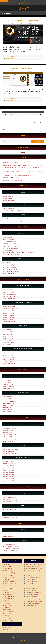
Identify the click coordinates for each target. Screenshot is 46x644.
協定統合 (7, 590)
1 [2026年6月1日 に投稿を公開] (5, 117)
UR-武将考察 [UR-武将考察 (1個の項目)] (38, 571)
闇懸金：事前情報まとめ (8, 397)
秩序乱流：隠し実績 (7, 362)
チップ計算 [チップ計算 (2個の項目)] (28, 580)
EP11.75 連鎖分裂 (9, 573)
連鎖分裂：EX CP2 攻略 (8, 313)
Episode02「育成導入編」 (9, 466)
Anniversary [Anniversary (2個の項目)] (29, 564)
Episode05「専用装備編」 (9, 472)
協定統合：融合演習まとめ (9, 201)
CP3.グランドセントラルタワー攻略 (11, 403)
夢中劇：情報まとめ (7, 380)
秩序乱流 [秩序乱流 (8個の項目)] (28, 595)
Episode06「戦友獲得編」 (9, 474)
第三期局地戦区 (9, 597)
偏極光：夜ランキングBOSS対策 (10, 296)
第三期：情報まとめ (7, 237)
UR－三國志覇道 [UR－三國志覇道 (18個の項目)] (30, 573)
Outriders (7, 564)
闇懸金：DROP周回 (7, 410)
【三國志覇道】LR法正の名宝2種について (13, 178)
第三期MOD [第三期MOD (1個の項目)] (29, 597)
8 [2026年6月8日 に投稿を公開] (5, 120)
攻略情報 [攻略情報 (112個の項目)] (35, 588)
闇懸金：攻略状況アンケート (9, 412)
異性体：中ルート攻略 (8, 336)
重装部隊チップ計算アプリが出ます (23, 69)
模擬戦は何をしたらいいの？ (9, 433)
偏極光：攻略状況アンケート (9, 299)
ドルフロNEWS (8, 586)
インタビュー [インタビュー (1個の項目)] (29, 575)
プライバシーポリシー (8, 628)
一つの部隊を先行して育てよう (10, 428)
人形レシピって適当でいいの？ (10, 437)
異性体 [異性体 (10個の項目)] (34, 593)
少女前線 (7, 592)
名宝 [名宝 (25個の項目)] (27, 586)
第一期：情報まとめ (7, 263)
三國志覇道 (7, 601)
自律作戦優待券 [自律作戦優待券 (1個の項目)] (37, 599)
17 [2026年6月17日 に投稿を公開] (17, 122)
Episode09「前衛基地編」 (9, 481)
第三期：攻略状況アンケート (9, 250)
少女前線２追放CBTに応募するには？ (12, 548)
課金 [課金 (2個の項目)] (42, 601)
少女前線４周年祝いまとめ (9, 544)
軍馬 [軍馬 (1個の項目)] (33, 603)
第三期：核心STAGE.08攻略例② (10, 248)
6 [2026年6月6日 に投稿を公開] (35, 117)
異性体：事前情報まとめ (8, 330)
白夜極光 (6, 610)
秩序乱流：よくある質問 (8, 359)
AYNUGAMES (23, 8)
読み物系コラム (8, 620)
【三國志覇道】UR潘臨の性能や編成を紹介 (13, 180)
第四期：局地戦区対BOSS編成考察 (11, 255)
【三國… (10, 1)
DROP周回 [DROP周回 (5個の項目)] (28, 567)
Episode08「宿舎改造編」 (9, 479)
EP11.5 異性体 (8, 571)
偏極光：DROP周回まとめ (9, 292)
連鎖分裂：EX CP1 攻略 (8, 311)
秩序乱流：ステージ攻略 (8, 357)
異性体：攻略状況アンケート (9, 345)
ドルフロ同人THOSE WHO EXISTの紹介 (12, 219)
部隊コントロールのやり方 (9, 441)
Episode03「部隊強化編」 (9, 468)
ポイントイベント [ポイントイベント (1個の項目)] (37, 580)
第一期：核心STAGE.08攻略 (9, 267)
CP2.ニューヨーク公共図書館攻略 (11, 401)
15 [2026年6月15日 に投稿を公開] (5, 122)
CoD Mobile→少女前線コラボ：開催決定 (12, 211)
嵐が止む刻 (7, 614)
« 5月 (3, 130)
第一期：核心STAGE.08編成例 (10, 269)
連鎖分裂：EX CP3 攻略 (8, 315)
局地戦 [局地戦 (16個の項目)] (28, 588)
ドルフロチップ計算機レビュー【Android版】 (23, 21)
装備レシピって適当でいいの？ (10, 435)
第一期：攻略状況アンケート (9, 274)
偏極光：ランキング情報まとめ (10, 294)
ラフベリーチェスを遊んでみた (10, 551)
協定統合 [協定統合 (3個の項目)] (36, 584)
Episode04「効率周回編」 (9, 470)
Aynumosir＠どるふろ (27, 23)
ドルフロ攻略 (8, 588)
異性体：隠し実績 (7, 341)
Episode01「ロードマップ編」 (10, 464)
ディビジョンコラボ (9, 584)
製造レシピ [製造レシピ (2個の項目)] (35, 601)
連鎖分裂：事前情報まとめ (9, 307)
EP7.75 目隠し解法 (9, 577)
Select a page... (8, 13)
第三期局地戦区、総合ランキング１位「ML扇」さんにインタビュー (19, 253)
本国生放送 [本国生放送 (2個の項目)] (28, 590)
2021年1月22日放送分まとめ (9, 536)
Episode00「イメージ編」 (9, 461)
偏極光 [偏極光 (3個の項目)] (35, 582)
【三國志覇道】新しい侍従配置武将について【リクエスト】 (17, 163)
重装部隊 (12, 56)
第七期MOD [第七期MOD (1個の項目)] (35, 595)
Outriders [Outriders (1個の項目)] (39, 569)
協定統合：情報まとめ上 (8, 196)
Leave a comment (9, 59)
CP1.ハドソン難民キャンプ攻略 (10, 399)
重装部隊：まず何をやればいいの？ (11, 449)
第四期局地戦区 (9, 599)
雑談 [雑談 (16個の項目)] (34, 605)
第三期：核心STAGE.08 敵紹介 (10, 244)
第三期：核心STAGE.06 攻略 (9, 242)
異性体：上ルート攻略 (8, 334)
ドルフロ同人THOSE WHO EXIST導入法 (12, 221)
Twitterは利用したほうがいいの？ (10, 518)
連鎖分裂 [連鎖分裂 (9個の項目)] (39, 603)
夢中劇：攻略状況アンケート (9, 389)
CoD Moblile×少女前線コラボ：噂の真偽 (12, 209)
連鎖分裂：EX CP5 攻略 (8, 320)
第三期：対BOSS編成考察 (9, 240)
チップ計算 (7, 56)
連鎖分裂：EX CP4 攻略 (8, 317)
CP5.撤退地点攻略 (7, 408)
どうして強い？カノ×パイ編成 (10, 439)
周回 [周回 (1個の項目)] (33, 586)
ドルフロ (6, 567)
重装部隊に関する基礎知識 (9, 451)
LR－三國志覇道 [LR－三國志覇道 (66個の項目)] (30, 569)
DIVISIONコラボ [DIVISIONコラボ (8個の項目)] (39, 564)
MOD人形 (7, 579)
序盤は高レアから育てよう (9, 430)
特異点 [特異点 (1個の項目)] (28, 593)
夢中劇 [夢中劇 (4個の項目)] (38, 586)
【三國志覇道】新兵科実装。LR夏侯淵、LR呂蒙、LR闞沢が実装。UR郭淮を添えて (22, 165)
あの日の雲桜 (8, 612)
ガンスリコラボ (8, 582)
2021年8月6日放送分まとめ (9, 534)
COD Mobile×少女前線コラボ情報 (10, 546)
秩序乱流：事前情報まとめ (9, 353)
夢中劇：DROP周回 (7, 382)
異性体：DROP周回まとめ (9, 332)
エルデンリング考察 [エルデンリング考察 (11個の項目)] (31, 577)
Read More (6, 61)
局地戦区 (7, 595)
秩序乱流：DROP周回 (8, 355)
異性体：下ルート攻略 (8, 338)
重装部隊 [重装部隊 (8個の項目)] (28, 605)
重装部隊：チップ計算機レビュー (10, 453)
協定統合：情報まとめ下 (8, 199)
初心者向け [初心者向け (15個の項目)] (29, 584)
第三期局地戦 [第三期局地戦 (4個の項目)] (37, 597)
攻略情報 (7, 603)
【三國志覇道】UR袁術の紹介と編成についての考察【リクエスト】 (19, 176)
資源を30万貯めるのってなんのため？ (12, 502)
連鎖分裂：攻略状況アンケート (10, 322)
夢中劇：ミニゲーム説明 (8, 387)
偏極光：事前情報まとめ (8, 290)
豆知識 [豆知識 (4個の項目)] (28, 603)
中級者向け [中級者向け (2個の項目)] (28, 582)
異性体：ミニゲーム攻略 (8, 343)
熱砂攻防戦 (7, 618)
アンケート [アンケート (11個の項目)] (39, 573)
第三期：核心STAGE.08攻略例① (10, 246)
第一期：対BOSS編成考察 (9, 265)
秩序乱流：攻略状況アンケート (10, 364)
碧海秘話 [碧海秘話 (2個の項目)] (40, 593)
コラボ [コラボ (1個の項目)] (39, 577)
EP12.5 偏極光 (8, 575)
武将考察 (7, 605)
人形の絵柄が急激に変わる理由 (10, 497)
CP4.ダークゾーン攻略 (8, 405)
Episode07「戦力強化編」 (9, 477)
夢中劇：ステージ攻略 (8, 384)
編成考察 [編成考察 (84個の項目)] (28, 599)
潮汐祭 (6, 616)
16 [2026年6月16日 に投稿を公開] (11, 122)
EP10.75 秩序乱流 (9, 569)
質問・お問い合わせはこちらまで (10, 630)
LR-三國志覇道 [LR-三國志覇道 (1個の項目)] (37, 567)
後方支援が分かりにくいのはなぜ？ (11, 499)
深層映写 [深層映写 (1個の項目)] (36, 590)
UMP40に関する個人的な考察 (10, 510)
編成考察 (7, 607)
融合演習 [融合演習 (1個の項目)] (28, 601)
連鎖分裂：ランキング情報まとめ (10, 309)
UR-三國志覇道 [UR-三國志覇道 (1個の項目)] (29, 571)
